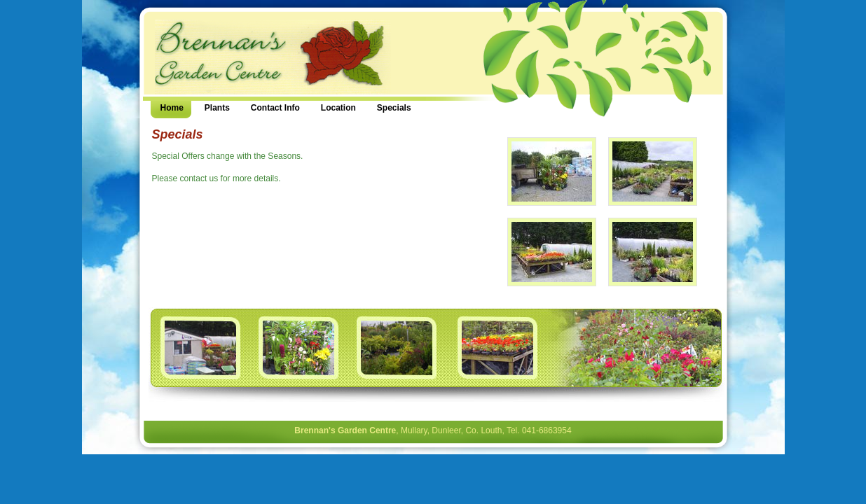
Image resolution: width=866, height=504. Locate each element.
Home (172, 108)
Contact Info (275, 108)
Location (338, 108)
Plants (217, 108)
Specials (394, 108)
